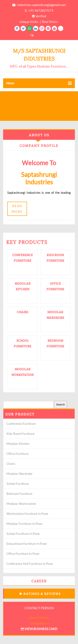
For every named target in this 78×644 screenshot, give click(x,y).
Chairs (23, 312)
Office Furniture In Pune (23, 554)
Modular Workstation (21, 504)
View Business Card (39, 629)
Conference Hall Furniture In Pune (30, 564)
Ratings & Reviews (42, 593)
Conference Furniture (21, 424)
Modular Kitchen (18, 444)
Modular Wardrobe (19, 474)
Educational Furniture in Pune (27, 544)
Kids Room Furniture (20, 434)
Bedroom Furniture (19, 494)
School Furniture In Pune (23, 534)
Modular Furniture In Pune (24, 524)
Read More (17, 209)
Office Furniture (17, 454)
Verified (39, 16)
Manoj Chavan (39, 618)
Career (39, 581)
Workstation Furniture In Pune (27, 514)
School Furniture (18, 484)
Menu (39, 83)
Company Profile (39, 145)
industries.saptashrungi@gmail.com (42, 5)
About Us (39, 135)
